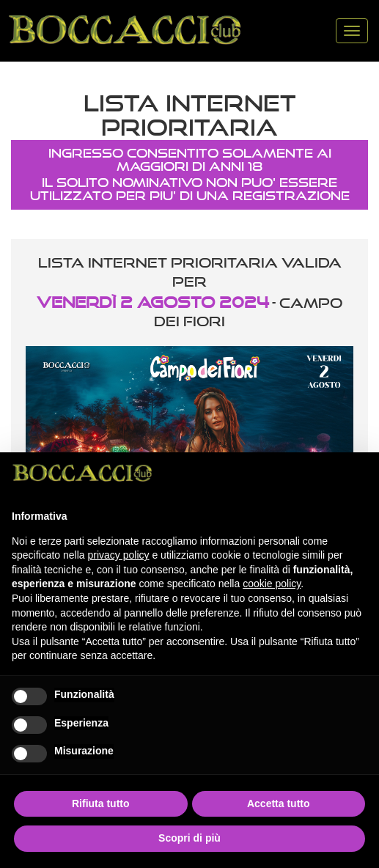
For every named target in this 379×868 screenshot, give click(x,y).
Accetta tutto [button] (279, 803)
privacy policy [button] (119, 555)
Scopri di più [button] (189, 838)
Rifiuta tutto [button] (101, 803)
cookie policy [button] (272, 584)
